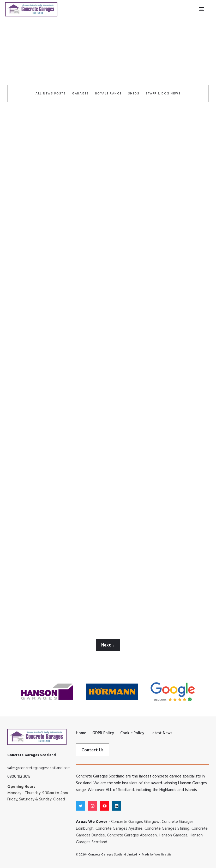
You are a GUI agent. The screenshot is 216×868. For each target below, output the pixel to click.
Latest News (110, 62)
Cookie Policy (132, 733)
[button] (201, 9)
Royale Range (109, 94)
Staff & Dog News (163, 94)
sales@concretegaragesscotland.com (39, 768)
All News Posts (51, 94)
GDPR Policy (103, 733)
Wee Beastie (163, 855)
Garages (80, 94)
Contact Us (92, 750)
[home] (31, 9)
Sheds (134, 94)
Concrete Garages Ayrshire (119, 829)
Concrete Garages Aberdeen (132, 835)
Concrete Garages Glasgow (135, 822)
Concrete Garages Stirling (167, 829)
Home (87, 62)
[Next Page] (108, 645)
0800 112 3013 (19, 777)
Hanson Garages (173, 835)
